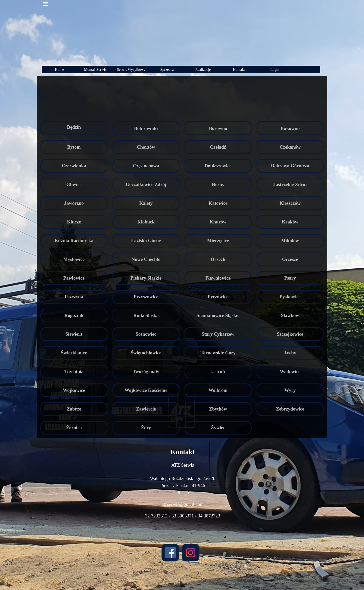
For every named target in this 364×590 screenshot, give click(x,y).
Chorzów (146, 147)
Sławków (290, 315)
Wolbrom (218, 390)
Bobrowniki (146, 128)
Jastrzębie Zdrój (290, 184)
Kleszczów (290, 203)
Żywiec (218, 428)
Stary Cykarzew (218, 334)
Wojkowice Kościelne (146, 390)
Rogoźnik (74, 315)
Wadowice (290, 371)
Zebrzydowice (290, 409)
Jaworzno (74, 203)
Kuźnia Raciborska (74, 241)
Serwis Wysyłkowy (131, 70)
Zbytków (218, 409)
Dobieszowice (218, 166)
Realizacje (203, 70)
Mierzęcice (218, 241)
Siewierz (74, 334)
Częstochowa (146, 166)
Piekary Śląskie (146, 278)
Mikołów (290, 241)
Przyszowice (146, 297)
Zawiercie (146, 409)
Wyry (290, 390)
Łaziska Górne (146, 241)
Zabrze (74, 409)
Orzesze (290, 259)
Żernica (74, 428)
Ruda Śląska (146, 315)
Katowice (218, 203)
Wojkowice (74, 390)
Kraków (290, 222)
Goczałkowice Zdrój (146, 184)
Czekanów (290, 147)
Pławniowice (218, 278)
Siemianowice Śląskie (218, 315)
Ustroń (218, 371)
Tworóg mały (146, 371)
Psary (290, 278)
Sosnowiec (146, 334)
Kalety (146, 203)
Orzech (218, 259)
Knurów (218, 222)
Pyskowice (290, 297)
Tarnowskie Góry (218, 353)
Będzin (74, 127)
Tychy (290, 353)
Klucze (74, 222)
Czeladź (218, 147)
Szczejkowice (290, 334)
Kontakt (239, 70)
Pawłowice (74, 278)
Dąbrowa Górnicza (290, 166)
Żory (146, 428)
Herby (218, 184)
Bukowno (290, 128)
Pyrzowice (218, 297)
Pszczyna (74, 297)
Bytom (74, 147)
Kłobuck (146, 222)
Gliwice (74, 184)
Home (59, 70)
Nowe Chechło (146, 259)
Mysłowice (74, 259)
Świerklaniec (74, 353)
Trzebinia (74, 371)
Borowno (218, 128)
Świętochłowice (146, 353)
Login (275, 70)
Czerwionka (74, 166)
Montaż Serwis (95, 70)
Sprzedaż (167, 70)
